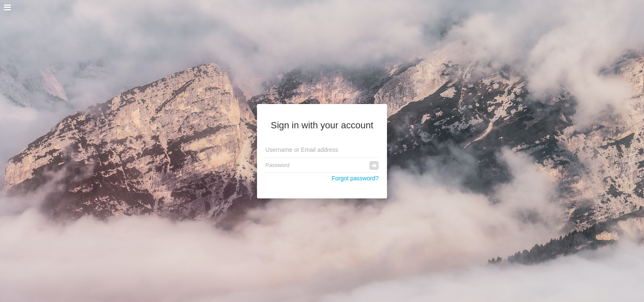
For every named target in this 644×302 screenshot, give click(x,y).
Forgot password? (355, 178)
